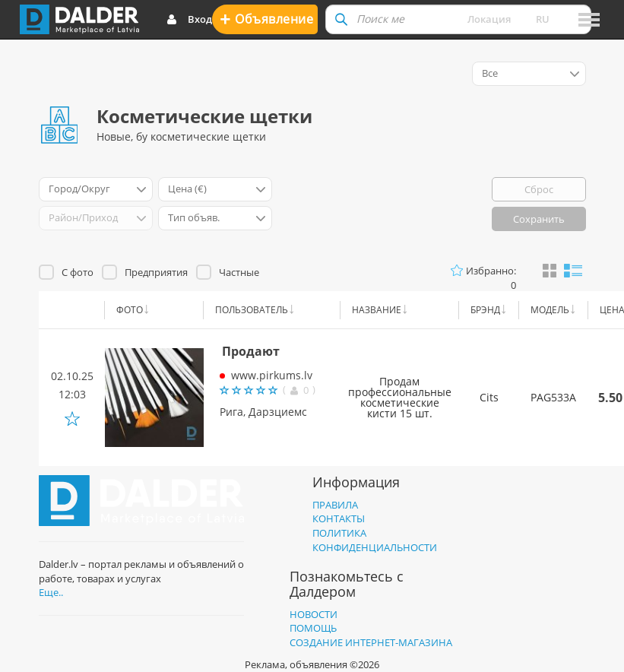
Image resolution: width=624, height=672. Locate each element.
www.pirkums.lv (272, 375)
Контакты (339, 518)
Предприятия (156, 272)
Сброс (539, 189)
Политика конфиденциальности (375, 540)
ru (543, 19)
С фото (78, 272)
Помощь (313, 628)
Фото (130, 310)
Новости (314, 614)
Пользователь (252, 310)
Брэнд (485, 310)
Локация (489, 19)
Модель (550, 310)
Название (377, 310)
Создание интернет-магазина (371, 642)
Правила (335, 505)
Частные (239, 272)
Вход (189, 20)
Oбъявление (266, 19)
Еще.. (51, 592)
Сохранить (539, 219)
